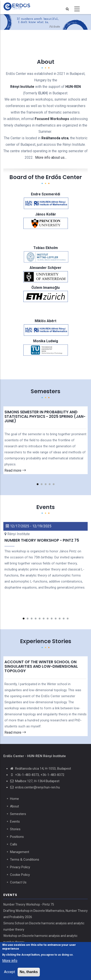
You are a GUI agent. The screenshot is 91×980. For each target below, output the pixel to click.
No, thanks (29, 972)
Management (20, 852)
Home (14, 799)
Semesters (18, 814)
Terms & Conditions (25, 860)
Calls (14, 844)
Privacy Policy (20, 867)
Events (15, 822)
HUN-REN (73, 87)
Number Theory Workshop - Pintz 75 (29, 904)
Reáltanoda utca (55, 138)
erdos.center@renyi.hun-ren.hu (37, 787)
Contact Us (18, 882)
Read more (15, 470)
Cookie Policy (20, 875)
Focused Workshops (52, 119)
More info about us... (51, 157)
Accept (9, 972)
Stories (15, 829)
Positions (17, 837)
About (14, 806)
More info (10, 961)
